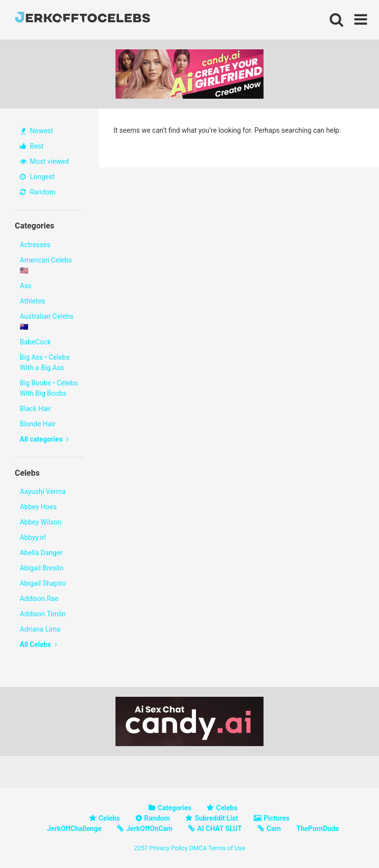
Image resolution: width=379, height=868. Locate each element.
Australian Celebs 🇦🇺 (47, 321)
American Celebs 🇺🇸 (46, 265)
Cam (274, 829)
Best (32, 146)
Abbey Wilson (40, 522)
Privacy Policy (169, 848)
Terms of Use (227, 848)
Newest (37, 131)
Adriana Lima (40, 629)
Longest (37, 177)
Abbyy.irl (33, 537)
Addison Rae (39, 599)
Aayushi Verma (43, 491)
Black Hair (35, 409)
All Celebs (38, 644)
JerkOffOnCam (150, 829)
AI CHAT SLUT (220, 829)
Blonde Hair (38, 424)
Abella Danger (41, 553)
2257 (141, 848)
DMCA (198, 848)
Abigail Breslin (42, 568)
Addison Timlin (43, 614)
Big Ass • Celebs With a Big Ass (45, 362)
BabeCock (35, 342)
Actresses (35, 245)
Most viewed (44, 161)
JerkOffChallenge (74, 829)
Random (38, 192)
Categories (175, 808)
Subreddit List (216, 818)
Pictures (276, 818)
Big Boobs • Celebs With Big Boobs (49, 388)
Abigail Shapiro (43, 583)
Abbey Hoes (38, 507)
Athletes (32, 301)
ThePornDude (318, 829)
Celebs (227, 808)
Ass (26, 286)
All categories (44, 439)
